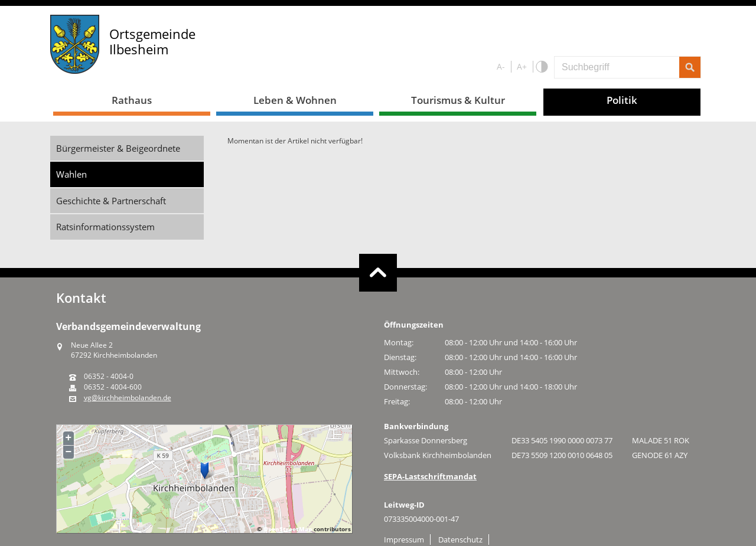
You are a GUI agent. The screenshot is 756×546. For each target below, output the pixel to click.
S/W (541, 67)
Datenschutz (460, 540)
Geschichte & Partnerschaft (111, 201)
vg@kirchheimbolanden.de (128, 398)
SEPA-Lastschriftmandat (430, 476)
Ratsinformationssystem (105, 227)
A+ (522, 66)
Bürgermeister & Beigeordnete (118, 148)
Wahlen (71, 174)
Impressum (404, 540)
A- (501, 66)
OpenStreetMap (288, 529)
